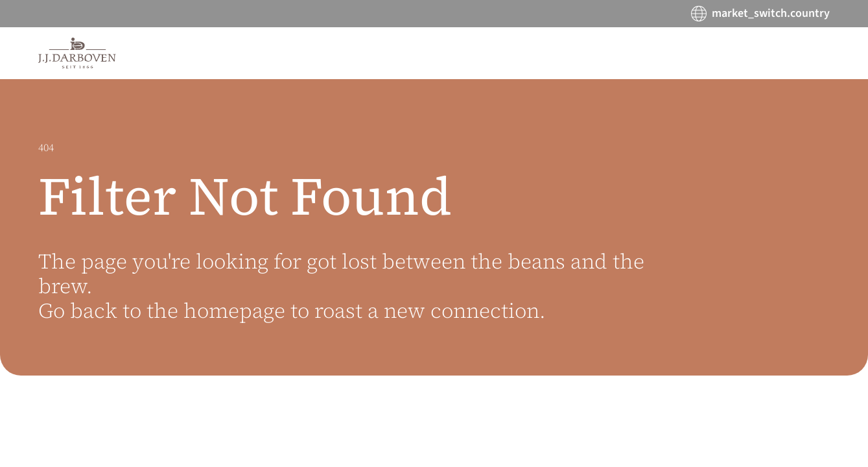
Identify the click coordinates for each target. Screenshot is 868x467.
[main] (434, 273)
